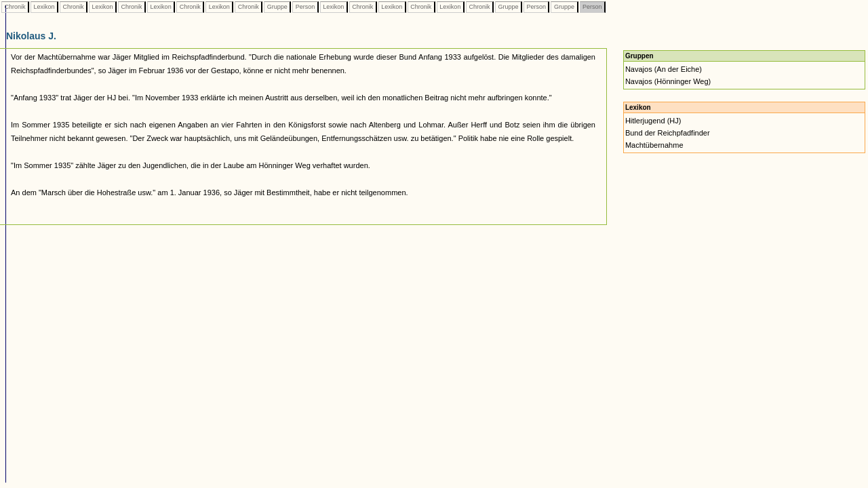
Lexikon (44, 7)
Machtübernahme (654, 145)
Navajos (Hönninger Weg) (668, 81)
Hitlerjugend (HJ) (653, 121)
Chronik (15, 7)
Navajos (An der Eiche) (664, 69)
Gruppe (277, 7)
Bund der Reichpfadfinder (668, 133)
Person (305, 7)
